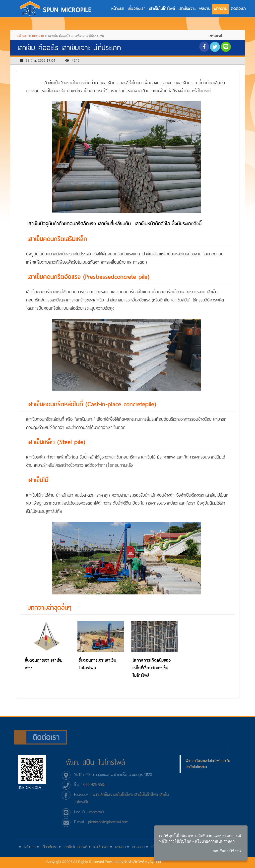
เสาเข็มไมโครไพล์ (162, 9)
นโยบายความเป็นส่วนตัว (215, 841)
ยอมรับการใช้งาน (227, 851)
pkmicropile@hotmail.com (111, 822)
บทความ (221, 9)
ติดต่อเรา (238, 9)
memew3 (99, 812)
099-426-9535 (97, 784)
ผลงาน (205, 9)
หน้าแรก (118, 9)
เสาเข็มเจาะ (187, 9)
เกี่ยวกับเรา (137, 9)
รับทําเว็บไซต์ (134, 862)
